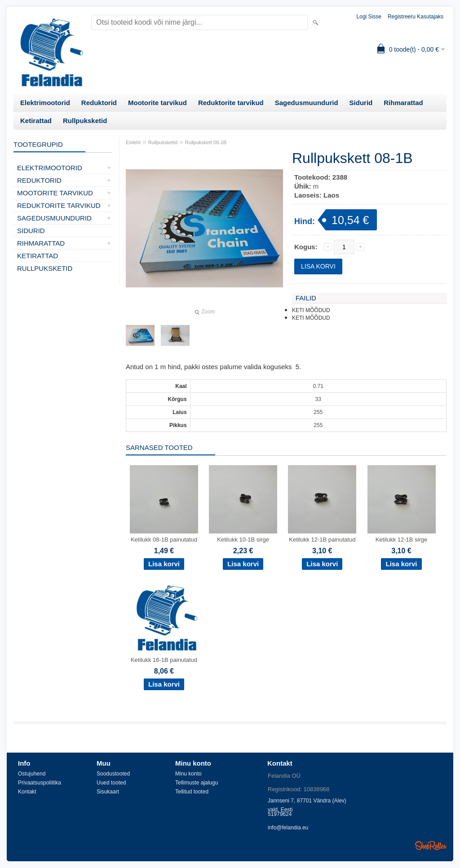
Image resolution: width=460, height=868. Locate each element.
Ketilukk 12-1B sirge (402, 540)
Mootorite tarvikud (157, 103)
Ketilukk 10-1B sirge (243, 540)
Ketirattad (36, 121)
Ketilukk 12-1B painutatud (322, 540)
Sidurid (361, 103)
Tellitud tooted (192, 792)
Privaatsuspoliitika (40, 783)
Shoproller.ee (431, 846)
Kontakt (27, 792)
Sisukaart (108, 792)
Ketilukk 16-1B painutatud (164, 660)
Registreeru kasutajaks (416, 17)
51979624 (280, 814)
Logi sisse (369, 17)
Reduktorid (99, 103)
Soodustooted (113, 774)
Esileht (133, 142)
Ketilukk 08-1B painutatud (164, 540)
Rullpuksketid (85, 121)
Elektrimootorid (45, 103)
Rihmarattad (403, 103)
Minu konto (188, 774)
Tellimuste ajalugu (197, 783)
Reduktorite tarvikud (231, 103)
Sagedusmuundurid (307, 103)
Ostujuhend (32, 774)
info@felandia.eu (288, 828)
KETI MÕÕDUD (311, 310)
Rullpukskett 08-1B (206, 142)
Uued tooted (111, 783)
